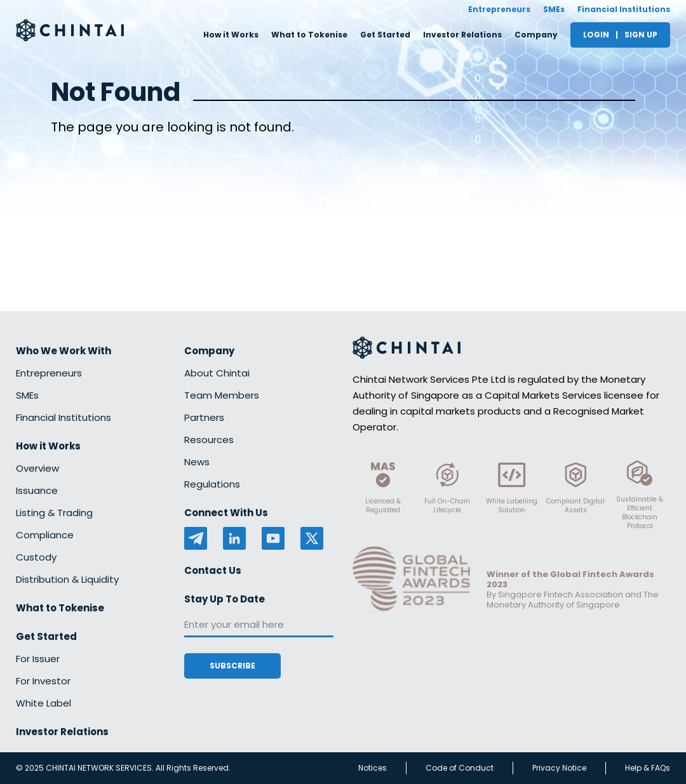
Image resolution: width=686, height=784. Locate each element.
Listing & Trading (54, 513)
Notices (373, 768)
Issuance (37, 490)
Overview (37, 468)
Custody (36, 557)
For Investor (43, 681)
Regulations (212, 484)
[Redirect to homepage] (70, 30)
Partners (204, 417)
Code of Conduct (460, 768)
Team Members (222, 395)
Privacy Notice (559, 768)
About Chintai (217, 373)
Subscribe (232, 666)
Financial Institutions (624, 9)
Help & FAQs (648, 768)
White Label (44, 703)
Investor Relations (462, 35)
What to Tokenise (309, 35)
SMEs (554, 9)
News (197, 462)
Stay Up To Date (225, 599)
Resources (209, 440)
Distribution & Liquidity (67, 579)
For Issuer (38, 659)
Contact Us (213, 570)
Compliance (45, 535)
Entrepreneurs (499, 9)
